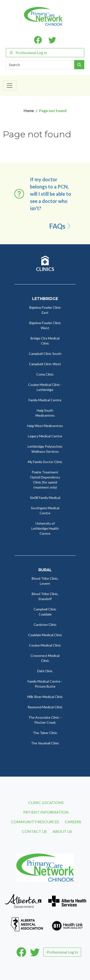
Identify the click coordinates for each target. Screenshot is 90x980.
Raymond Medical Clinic (45, 707)
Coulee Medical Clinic (45, 645)
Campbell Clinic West (45, 364)
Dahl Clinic (45, 671)
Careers (73, 822)
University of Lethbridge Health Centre (45, 528)
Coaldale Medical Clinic (45, 635)
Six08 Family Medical (45, 498)
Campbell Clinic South (45, 354)
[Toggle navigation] (10, 86)
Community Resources (35, 822)
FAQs (61, 226)
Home (29, 110)
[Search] (40, 65)
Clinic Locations (46, 802)
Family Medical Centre (45, 400)
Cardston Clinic (45, 625)
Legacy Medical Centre (45, 436)
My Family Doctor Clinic (45, 462)
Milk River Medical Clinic (45, 697)
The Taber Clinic (45, 733)
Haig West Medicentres (45, 426)
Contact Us (34, 831)
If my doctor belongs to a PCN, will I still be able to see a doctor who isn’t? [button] (51, 194)
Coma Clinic (45, 374)
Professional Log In (28, 53)
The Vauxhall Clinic (45, 743)
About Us (62, 831)
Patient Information (46, 812)
